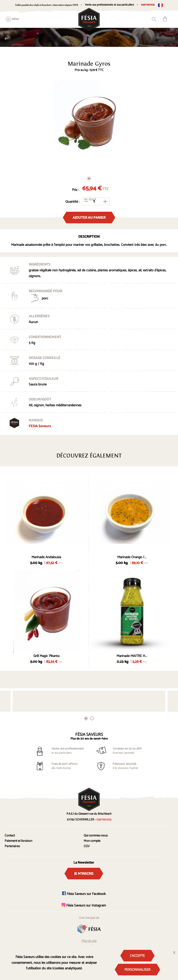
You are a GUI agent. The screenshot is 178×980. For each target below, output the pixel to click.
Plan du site (89, 941)
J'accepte (137, 956)
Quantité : (72, 202)
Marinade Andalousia (46, 557)
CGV (87, 846)
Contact (10, 836)
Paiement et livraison (18, 841)
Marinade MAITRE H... (132, 656)
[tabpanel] (89, 125)
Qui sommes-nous (96, 836)
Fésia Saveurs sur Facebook (84, 894)
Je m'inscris (84, 874)
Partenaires (12, 846)
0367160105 (148, 5)
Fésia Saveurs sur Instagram (84, 905)
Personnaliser (137, 970)
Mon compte (92, 841)
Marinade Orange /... (132, 557)
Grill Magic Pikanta (46, 656)
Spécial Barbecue (6, 38)
